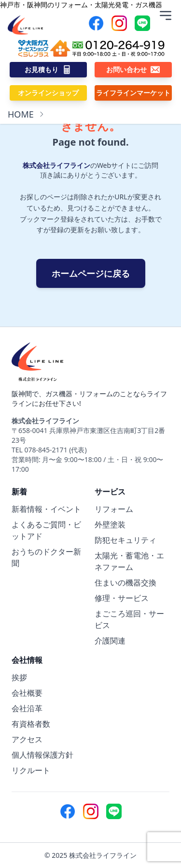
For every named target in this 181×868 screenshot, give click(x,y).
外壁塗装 (110, 524)
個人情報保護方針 (42, 755)
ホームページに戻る (91, 273)
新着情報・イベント (46, 509)
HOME (21, 114)
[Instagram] (119, 23)
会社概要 (27, 693)
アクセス (27, 739)
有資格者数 (31, 724)
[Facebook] (96, 23)
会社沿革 (27, 708)
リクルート (31, 770)
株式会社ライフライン (56, 165)
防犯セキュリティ (125, 540)
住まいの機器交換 (125, 583)
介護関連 (110, 641)
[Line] (142, 23)
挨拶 (19, 677)
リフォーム (114, 509)
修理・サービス (122, 598)
